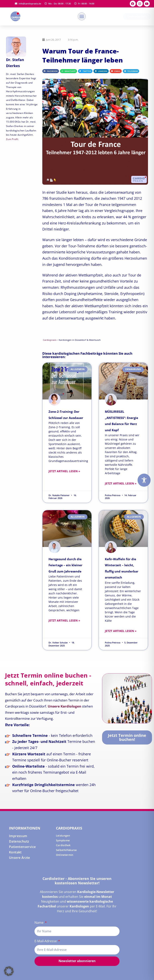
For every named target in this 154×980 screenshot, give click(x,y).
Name (39, 923)
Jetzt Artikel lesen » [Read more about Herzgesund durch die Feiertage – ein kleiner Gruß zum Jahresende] (64, 620)
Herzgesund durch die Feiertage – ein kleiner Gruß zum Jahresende (65, 565)
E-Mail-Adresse (46, 941)
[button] (82, 16)
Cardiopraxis (50, 340)
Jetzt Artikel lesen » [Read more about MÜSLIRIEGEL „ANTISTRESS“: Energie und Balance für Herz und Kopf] (121, 483)
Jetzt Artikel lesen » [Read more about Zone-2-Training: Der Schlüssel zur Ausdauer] (64, 471)
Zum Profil (12, 139)
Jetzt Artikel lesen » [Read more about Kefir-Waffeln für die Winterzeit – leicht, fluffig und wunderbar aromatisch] (121, 631)
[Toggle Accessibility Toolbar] (144, 480)
